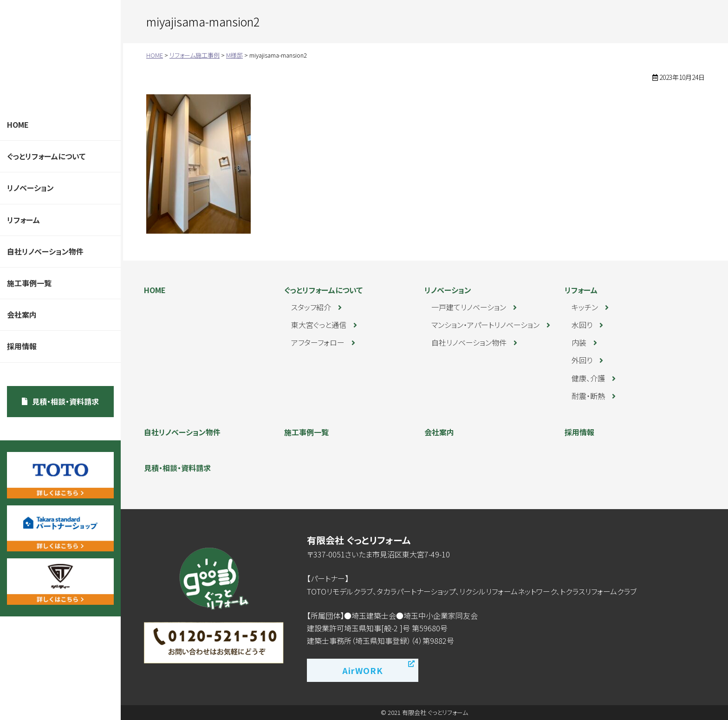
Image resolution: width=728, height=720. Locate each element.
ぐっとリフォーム (58, 55)
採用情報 (22, 346)
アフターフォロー (318, 342)
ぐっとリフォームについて (46, 156)
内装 (579, 342)
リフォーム (23, 220)
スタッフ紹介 (311, 307)
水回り (582, 325)
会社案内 (22, 314)
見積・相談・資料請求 (65, 401)
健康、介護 (588, 378)
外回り (582, 360)
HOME (18, 124)
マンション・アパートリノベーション (485, 325)
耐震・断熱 (588, 396)
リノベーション (30, 188)
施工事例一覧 (29, 283)
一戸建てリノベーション (469, 307)
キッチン (585, 307)
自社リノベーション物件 (45, 251)
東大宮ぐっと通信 (319, 325)
